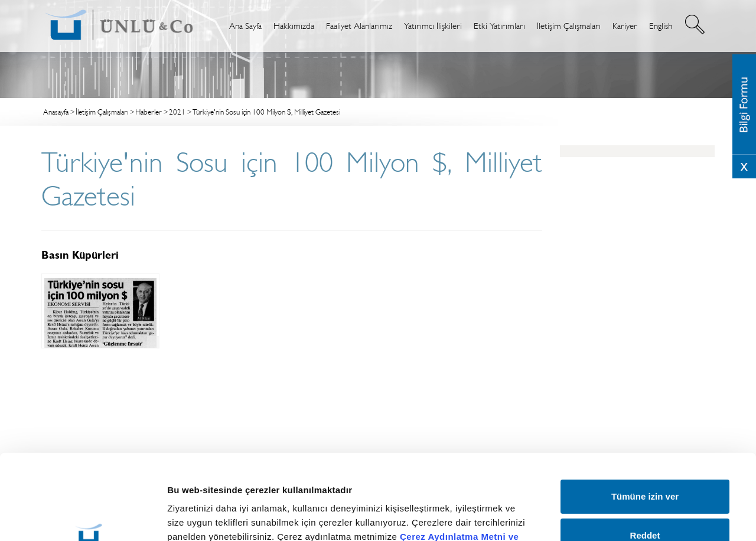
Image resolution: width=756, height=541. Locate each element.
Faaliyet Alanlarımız (359, 26)
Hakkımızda (294, 26)
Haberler (149, 112)
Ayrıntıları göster (622, 505)
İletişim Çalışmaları (569, 26)
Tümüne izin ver (645, 417)
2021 (177, 112)
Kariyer (625, 26)
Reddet (645, 455)
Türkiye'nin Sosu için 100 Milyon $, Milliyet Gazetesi (266, 112)
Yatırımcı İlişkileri (433, 26)
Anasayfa (56, 112)
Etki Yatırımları (499, 26)
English (661, 26)
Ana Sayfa (245, 26)
